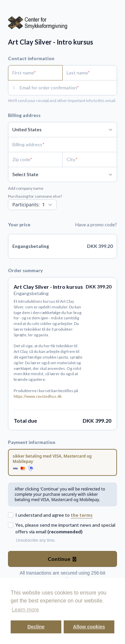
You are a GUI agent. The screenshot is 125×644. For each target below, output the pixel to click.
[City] (90, 160)
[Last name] (90, 73)
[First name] (35, 73)
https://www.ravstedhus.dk (38, 396)
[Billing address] (58, 145)
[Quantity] (32, 205)
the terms (82, 515)
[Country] (62, 130)
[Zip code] (35, 160)
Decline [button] (36, 627)
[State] (62, 174)
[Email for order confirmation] (68, 88)
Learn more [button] (25, 610)
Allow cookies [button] (89, 627)
